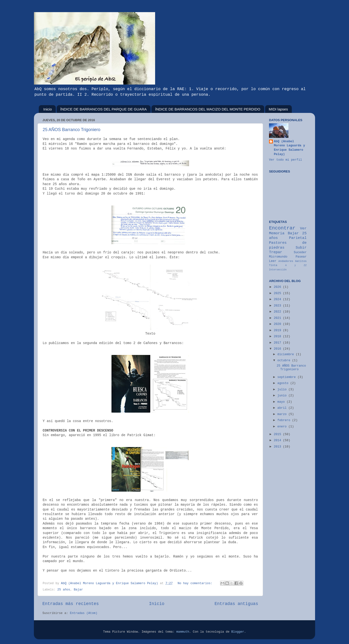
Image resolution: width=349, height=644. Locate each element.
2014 (278, 440)
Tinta (273, 265)
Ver (303, 228)
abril (283, 408)
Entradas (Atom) (83, 613)
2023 (278, 306)
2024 (278, 299)
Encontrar (282, 228)
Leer (273, 261)
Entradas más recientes (71, 604)
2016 (278, 349)
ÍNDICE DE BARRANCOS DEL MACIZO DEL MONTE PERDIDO (208, 109)
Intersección (278, 270)
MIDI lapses (278, 109)
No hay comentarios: (196, 583)
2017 (278, 343)
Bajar (79, 590)
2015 (278, 434)
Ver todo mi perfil (286, 160)
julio (283, 390)
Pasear (301, 257)
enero (283, 427)
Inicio (48, 109)
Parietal (298, 238)
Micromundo (278, 257)
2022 (278, 312)
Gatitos (301, 261)
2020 (278, 324)
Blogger (238, 632)
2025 (278, 293)
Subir (301, 248)
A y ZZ (296, 265)
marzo (283, 414)
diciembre (287, 354)
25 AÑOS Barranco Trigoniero (71, 130)
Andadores (286, 261)
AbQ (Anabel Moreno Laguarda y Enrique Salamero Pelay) (289, 148)
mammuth (183, 632)
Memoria (277, 233)
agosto (284, 383)
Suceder (300, 252)
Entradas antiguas (236, 604)
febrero (285, 420)
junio (283, 396)
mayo (282, 402)
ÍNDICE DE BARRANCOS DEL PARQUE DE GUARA (104, 109)
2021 (278, 318)
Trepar (276, 252)
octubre (285, 361)
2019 (278, 330)
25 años (64, 590)
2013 (278, 447)
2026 (278, 287)
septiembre (288, 377)
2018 (278, 337)
